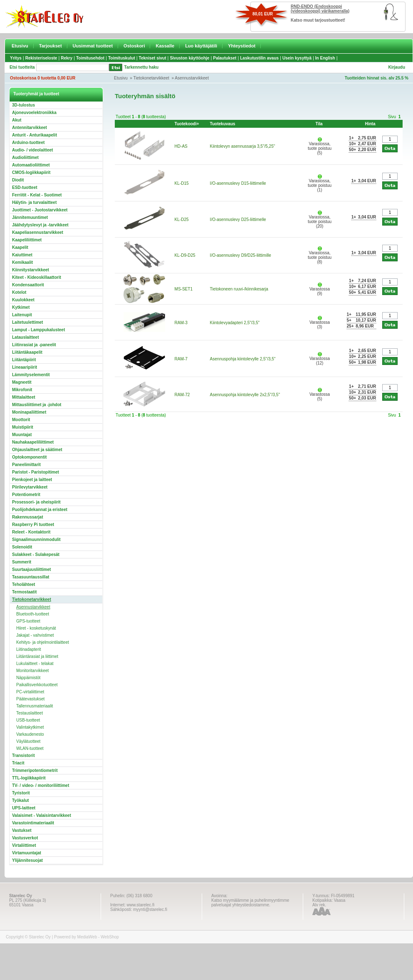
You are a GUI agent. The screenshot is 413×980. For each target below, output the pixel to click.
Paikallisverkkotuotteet (37, 685)
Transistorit (23, 755)
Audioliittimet (25, 158)
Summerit (22, 562)
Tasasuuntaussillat (31, 577)
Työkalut (20, 800)
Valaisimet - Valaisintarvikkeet (42, 815)
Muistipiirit (23, 427)
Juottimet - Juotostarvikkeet (40, 210)
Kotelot (19, 292)
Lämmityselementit (31, 375)
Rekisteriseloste (41, 58)
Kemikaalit (22, 262)
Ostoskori (134, 46)
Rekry (67, 58)
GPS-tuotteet (28, 621)
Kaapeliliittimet (27, 240)
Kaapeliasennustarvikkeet (38, 232)
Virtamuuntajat (27, 853)
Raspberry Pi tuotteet (33, 525)
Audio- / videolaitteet (32, 150)
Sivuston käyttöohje (189, 58)
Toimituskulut (122, 58)
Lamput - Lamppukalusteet (38, 330)
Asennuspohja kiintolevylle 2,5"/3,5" (243, 359)
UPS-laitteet (24, 808)
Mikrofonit (22, 390)
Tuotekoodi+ (187, 124)
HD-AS (181, 146)
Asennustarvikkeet (192, 78)
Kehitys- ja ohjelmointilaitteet (43, 642)
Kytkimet (21, 307)
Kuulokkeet (23, 300)
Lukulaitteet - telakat (35, 664)
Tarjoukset (51, 46)
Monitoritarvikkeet (32, 671)
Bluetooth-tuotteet (33, 614)
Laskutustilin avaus (259, 58)
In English (325, 58)
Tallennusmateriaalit (35, 706)
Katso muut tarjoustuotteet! (318, 20)
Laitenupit (22, 315)
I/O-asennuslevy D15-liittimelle (238, 183)
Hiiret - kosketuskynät (36, 628)
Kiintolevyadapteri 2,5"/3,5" (235, 323)
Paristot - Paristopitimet (36, 472)
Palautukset (225, 58)
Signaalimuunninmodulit (36, 540)
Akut (17, 120)
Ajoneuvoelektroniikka (34, 113)
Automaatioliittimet (31, 165)
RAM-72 (182, 395)
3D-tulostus (23, 105)
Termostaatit (24, 592)
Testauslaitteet (30, 713)
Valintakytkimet (30, 727)
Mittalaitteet (24, 397)
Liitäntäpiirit (24, 360)
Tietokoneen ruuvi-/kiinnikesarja (239, 289)
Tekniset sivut (153, 58)
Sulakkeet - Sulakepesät (36, 555)
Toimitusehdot (90, 58)
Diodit (18, 180)
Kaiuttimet (22, 255)
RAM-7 (181, 359)
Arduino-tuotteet (28, 143)
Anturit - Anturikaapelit (35, 135)
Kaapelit (20, 247)
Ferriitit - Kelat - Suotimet (37, 195)
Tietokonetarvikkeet (151, 78)
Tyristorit (21, 793)
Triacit (18, 763)
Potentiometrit (26, 495)
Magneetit (22, 382)
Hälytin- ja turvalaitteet (34, 202)
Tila (319, 124)
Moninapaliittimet (29, 412)
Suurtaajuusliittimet (31, 569)
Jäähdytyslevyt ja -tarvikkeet (40, 225)
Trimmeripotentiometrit (35, 770)
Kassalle (165, 46)
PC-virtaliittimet (30, 692)
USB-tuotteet (28, 720)
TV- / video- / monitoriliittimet (41, 785)
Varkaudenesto (30, 734)
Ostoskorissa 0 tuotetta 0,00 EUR (43, 78)
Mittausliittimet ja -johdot (37, 405)
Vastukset (22, 830)
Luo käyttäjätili (201, 46)
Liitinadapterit (28, 649)
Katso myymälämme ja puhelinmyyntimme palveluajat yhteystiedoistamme (250, 903)
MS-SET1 (184, 289)
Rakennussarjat (27, 517)
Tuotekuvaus (223, 124)
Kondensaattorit (28, 285)
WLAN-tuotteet (30, 748)
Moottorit (21, 420)
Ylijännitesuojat (27, 860)
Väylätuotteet (28, 741)
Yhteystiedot (242, 46)
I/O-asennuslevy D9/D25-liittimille (241, 255)
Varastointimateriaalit (33, 823)
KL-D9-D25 (185, 255)
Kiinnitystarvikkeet (31, 270)
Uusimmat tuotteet (93, 46)
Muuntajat (22, 435)
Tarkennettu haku (142, 67)
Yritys (16, 58)
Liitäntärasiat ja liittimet (37, 656)
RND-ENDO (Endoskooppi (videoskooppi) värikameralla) (320, 9)
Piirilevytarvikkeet (30, 487)
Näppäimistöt (28, 678)
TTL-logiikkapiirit (29, 778)
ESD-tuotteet (25, 187)
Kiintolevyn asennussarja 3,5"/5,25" (243, 146)
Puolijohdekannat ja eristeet (40, 510)
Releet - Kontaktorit (31, 532)
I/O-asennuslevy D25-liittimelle (238, 220)
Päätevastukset (30, 699)
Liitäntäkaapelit (27, 352)
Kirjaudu (397, 67)
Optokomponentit (29, 457)
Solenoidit (22, 547)
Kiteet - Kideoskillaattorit (37, 277)
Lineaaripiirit (25, 367)
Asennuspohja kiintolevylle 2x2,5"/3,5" (245, 395)
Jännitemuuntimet (30, 217)
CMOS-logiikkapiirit (31, 172)
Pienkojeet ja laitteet (32, 480)
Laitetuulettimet (27, 322)
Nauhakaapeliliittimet (33, 442)
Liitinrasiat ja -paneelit (34, 345)
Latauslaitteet (25, 337)
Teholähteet (23, 584)
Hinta (370, 124)
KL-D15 (182, 183)
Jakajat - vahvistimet (35, 635)
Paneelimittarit (26, 465)
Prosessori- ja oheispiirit (36, 502)
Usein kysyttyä (297, 58)
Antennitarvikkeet (30, 128)
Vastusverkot (25, 838)
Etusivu (20, 46)
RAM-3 (181, 323)
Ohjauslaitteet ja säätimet (37, 450)
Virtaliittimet (24, 845)
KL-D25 (182, 220)
